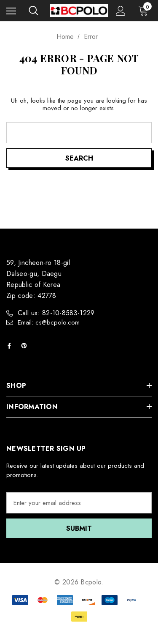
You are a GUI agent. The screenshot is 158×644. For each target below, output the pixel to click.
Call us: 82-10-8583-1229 (56, 313)
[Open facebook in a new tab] (11, 346)
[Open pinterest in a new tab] (26, 346)
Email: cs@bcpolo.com (49, 322)
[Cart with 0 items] (145, 11)
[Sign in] (121, 11)
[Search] (33, 11)
